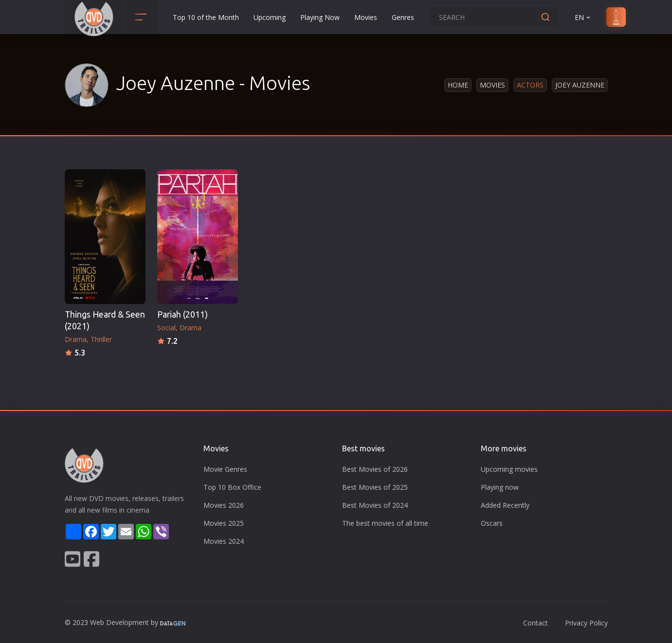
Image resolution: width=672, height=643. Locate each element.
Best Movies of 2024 (375, 505)
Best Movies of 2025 (375, 487)
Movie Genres (225, 469)
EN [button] (583, 17)
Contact (536, 623)
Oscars (492, 523)
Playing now (500, 487)
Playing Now (320, 17)
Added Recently (505, 505)
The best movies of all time (385, 523)
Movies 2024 (224, 541)
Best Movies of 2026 (375, 469)
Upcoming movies (509, 469)
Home (458, 85)
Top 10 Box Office (232, 487)
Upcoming (270, 17)
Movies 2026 (224, 505)
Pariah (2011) (182, 314)
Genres (403, 17)
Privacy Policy (586, 623)
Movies (366, 17)
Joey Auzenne (580, 85)
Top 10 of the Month (206, 17)
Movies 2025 (224, 523)
